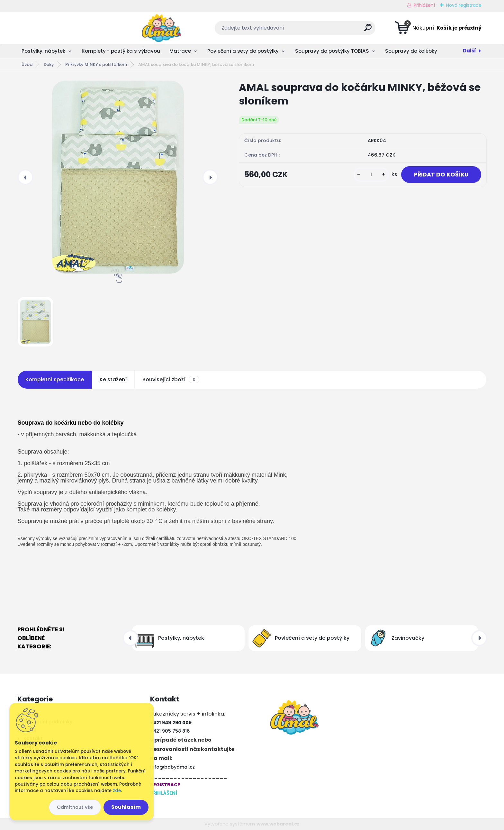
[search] (316, 30)
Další (469, 51)
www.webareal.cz (278, 824)
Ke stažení (113, 379)
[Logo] (57, 28)
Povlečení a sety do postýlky (243, 51)
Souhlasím (126, 807)
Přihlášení (424, 5)
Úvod (27, 64)
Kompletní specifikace (55, 379)
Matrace (180, 51)
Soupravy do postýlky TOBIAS (332, 51)
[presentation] (25, 177)
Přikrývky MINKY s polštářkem (96, 64)
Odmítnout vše (75, 807)
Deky (49, 64)
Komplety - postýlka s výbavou (121, 51)
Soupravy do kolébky (411, 51)
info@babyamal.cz (172, 767)
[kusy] (371, 175)
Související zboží (171, 380)
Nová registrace (464, 5)
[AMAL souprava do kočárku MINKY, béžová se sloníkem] (118, 177)
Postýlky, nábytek (43, 51)
